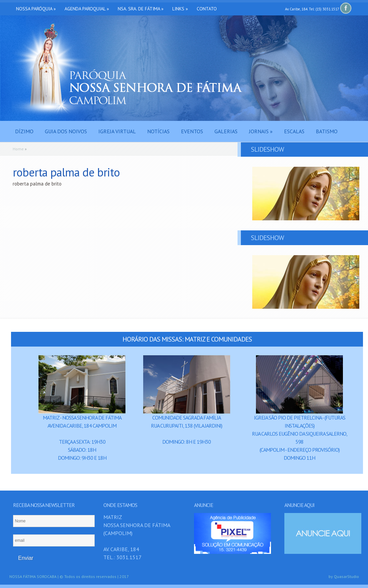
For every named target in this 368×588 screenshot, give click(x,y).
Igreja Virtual (117, 131)
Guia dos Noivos (66, 131)
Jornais (261, 131)
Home (18, 149)
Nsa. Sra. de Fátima (141, 9)
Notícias (158, 131)
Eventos (192, 131)
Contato (207, 9)
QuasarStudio (346, 576)
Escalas (294, 131)
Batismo (327, 131)
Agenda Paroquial (87, 9)
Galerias (226, 131)
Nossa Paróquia (36, 9)
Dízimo (24, 131)
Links (180, 9)
